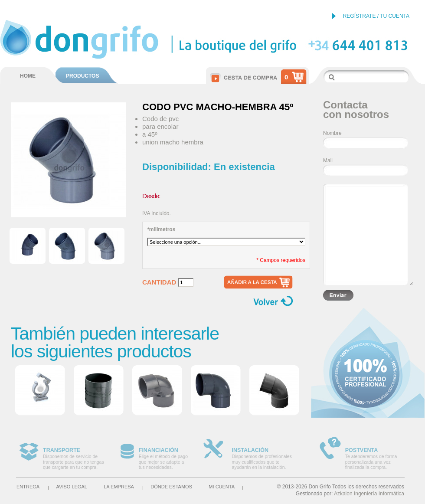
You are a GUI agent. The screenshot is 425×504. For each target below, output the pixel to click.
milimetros (161, 229)
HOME (28, 76)
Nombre (332, 133)
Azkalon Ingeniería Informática (369, 494)
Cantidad (159, 282)
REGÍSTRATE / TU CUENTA (376, 16)
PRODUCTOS (82, 76)
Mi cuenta (222, 487)
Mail (328, 160)
